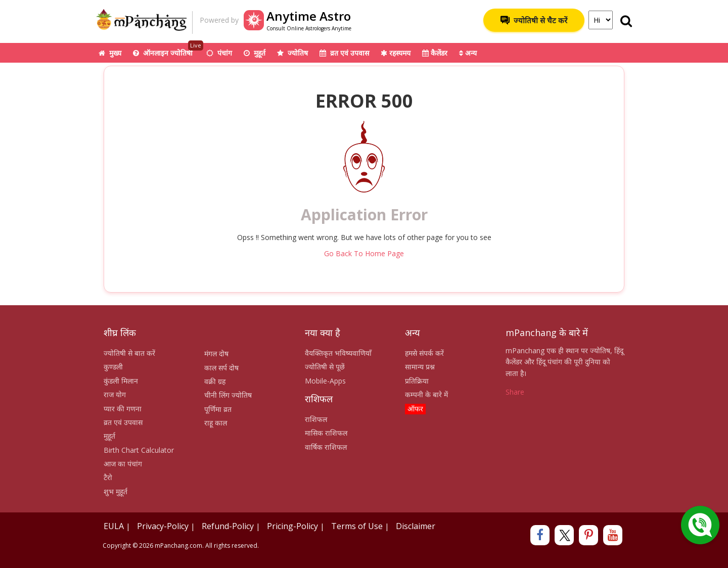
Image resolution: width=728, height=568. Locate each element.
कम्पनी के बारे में (426, 394)
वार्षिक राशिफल (326, 447)
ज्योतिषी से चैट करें (534, 20)
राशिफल (316, 419)
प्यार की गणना (123, 409)
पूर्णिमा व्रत (218, 409)
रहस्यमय (396, 53)
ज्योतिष (292, 53)
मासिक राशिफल (326, 433)
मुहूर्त (255, 53)
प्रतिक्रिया (417, 381)
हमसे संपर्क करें (424, 353)
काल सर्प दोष (221, 368)
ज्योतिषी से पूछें (325, 367)
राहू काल (216, 423)
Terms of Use (357, 526)
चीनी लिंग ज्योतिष (228, 395)
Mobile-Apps (325, 381)
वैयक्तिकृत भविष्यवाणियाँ (338, 353)
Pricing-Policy (292, 526)
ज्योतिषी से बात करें (129, 353)
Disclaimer (416, 526)
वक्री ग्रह (215, 381)
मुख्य (110, 53)
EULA (114, 526)
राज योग (115, 394)
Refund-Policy (228, 526)
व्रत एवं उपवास (344, 53)
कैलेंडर (435, 53)
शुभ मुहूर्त (116, 491)
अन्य (468, 53)
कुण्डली (113, 367)
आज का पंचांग (123, 464)
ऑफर (415, 409)
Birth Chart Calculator (139, 450)
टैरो (108, 477)
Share (515, 392)
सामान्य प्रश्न (420, 367)
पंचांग (219, 53)
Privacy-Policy (163, 526)
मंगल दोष (216, 353)
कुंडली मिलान (121, 381)
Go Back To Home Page (364, 253)
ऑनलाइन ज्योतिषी (168, 50)
